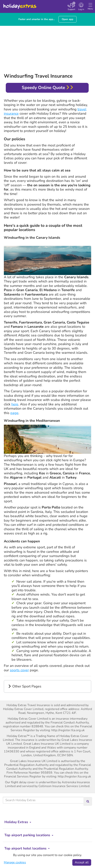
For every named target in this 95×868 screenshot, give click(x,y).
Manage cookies (15, 862)
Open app (67, 19)
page (14, 413)
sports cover (19, 670)
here (15, 404)
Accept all (82, 862)
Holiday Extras (20, 5)
